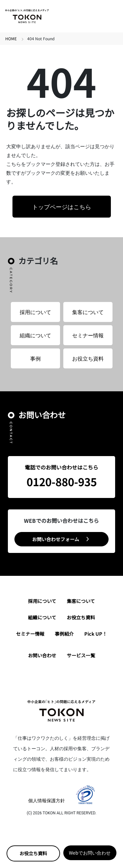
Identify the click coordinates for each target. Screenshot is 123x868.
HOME (11, 38)
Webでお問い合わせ (90, 853)
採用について (35, 312)
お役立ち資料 (33, 853)
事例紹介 (64, 634)
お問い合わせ (42, 655)
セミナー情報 (88, 335)
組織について (35, 335)
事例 (35, 358)
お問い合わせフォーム (56, 539)
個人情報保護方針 (47, 800)
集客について (88, 312)
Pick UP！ (96, 634)
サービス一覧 (81, 655)
